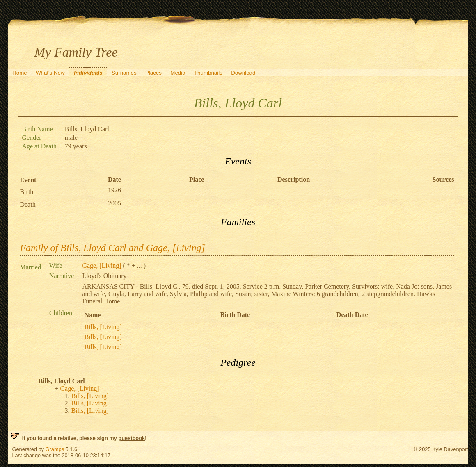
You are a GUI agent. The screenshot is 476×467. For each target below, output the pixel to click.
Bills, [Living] (103, 327)
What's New (50, 73)
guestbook (132, 438)
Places (153, 73)
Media (178, 73)
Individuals (88, 73)
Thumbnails (208, 73)
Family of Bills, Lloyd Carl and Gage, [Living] (112, 248)
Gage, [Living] (102, 265)
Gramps (55, 449)
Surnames (124, 73)
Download (243, 73)
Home (20, 73)
